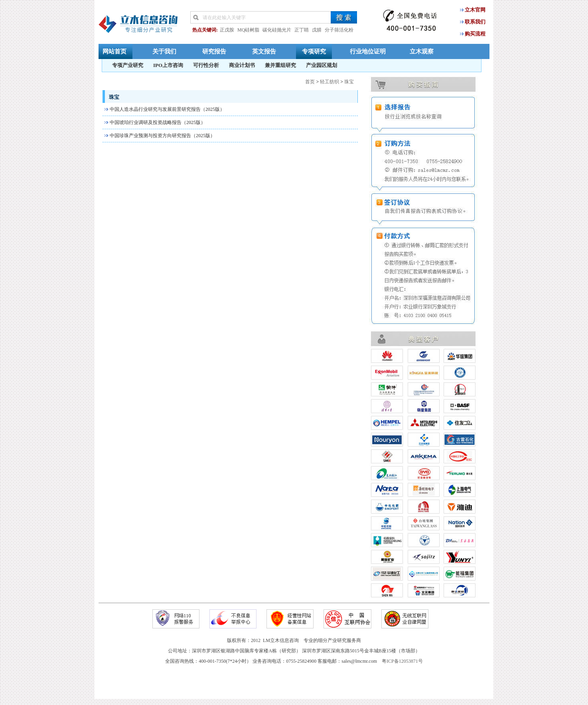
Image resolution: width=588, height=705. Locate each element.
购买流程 (475, 34)
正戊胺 (227, 30)
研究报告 (214, 51)
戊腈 (317, 30)
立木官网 (475, 10)
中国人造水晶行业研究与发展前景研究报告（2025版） (167, 109)
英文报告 (264, 51)
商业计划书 (242, 65)
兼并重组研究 (280, 65)
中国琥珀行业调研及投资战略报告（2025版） (158, 122)
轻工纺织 (330, 82)
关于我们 (164, 51)
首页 (310, 82)
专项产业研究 (128, 65)
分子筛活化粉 (339, 30)
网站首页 (114, 51)
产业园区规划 (322, 65)
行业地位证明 (368, 51)
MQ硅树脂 (248, 30)
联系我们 (475, 22)
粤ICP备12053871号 (402, 661)
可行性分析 (206, 65)
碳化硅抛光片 (277, 30)
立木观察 (422, 51)
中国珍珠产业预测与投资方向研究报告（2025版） (162, 136)
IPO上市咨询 (168, 65)
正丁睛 (302, 30)
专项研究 (314, 51)
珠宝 (349, 82)
